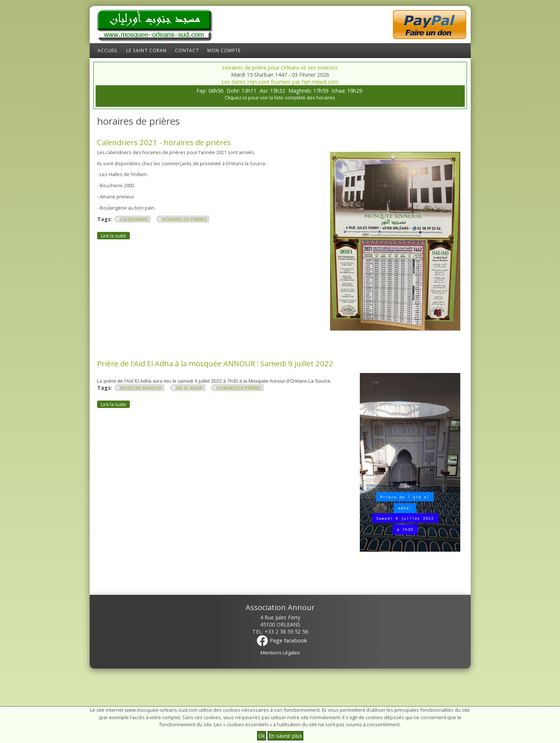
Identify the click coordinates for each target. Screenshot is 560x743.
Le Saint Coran (146, 50)
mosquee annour (141, 388)
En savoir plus (285, 736)
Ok (262, 736)
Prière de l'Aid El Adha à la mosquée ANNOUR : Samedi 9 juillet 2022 (215, 363)
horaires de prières (184, 219)
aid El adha (189, 388)
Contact (187, 50)
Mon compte (224, 50)
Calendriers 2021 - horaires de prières (164, 142)
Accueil (108, 50)
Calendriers (134, 219)
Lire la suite (115, 235)
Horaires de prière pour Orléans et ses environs (280, 68)
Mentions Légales (280, 653)
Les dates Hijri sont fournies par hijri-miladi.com (280, 82)
